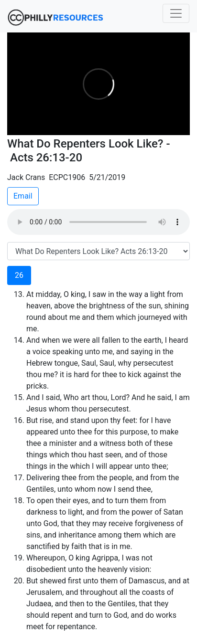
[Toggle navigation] (176, 13)
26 (19, 275)
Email (23, 196)
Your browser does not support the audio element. (98, 222)
